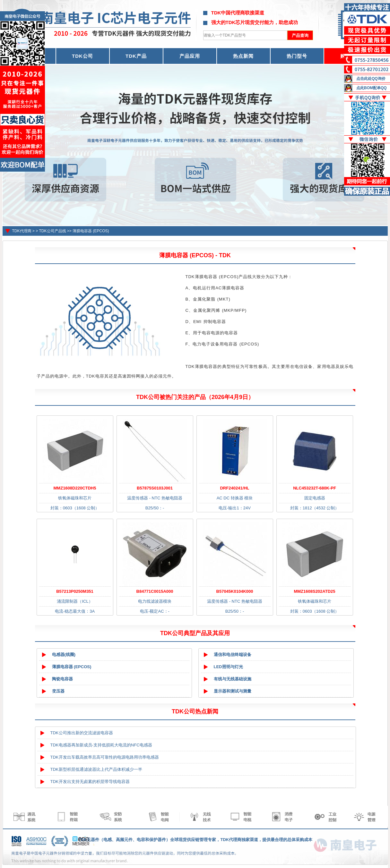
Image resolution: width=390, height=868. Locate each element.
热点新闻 (243, 56)
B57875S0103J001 (155, 488)
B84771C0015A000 (155, 591)
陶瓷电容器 (62, 679)
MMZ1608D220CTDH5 (75, 488)
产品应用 (190, 56)
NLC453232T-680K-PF (315, 488)
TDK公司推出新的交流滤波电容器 (82, 733)
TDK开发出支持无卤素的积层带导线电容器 (90, 782)
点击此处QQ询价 (371, 79)
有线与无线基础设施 (233, 679)
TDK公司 (82, 56)
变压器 (58, 691)
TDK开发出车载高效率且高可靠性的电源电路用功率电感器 (105, 757)
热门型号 (297, 56)
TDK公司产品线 (53, 231)
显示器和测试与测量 (233, 691)
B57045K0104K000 (235, 591)
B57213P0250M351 (75, 591)
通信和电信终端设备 (233, 655)
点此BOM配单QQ (372, 88)
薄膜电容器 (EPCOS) (91, 231)
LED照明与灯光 (228, 667)
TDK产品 (136, 56)
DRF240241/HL (234, 488)
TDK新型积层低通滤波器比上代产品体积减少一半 (96, 769)
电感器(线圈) (64, 655)
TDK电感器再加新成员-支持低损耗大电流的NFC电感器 (101, 745)
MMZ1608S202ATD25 (314, 591)
